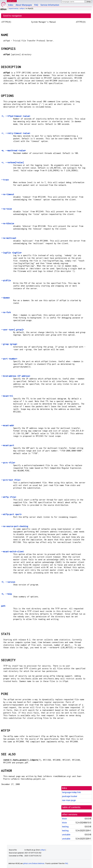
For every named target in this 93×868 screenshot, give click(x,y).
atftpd (22, 9)
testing (65, 827)
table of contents (71, 807)
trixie (64, 819)
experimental (14, 9)
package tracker (70, 796)
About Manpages (24, 5)
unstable (66, 835)
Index (11, 5)
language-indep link (71, 792)
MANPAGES (12, 1)
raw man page (69, 800)
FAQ (36, 5)
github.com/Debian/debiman (34, 863)
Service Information (50, 5)
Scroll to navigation (12, 16)
